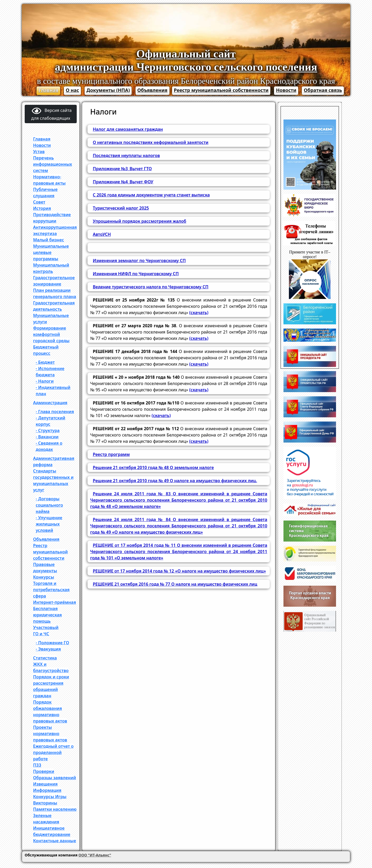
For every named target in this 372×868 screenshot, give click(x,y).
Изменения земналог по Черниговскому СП (139, 261)
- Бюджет (45, 362)
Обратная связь (323, 90)
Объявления (153, 90)
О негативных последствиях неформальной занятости (151, 142)
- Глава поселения (55, 412)
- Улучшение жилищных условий (49, 524)
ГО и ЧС (41, 634)
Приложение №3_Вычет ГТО (122, 169)
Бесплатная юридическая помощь (47, 615)
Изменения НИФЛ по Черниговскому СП (136, 274)
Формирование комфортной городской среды (51, 334)
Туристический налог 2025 (121, 208)
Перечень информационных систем (53, 164)
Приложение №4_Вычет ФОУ (123, 182)
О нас (72, 90)
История (42, 208)
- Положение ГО (52, 643)
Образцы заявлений (55, 778)
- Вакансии (47, 437)
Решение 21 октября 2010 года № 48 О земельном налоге (153, 467)
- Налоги (45, 381)
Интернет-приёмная (55, 602)
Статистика (45, 658)
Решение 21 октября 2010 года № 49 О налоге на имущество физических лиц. (175, 481)
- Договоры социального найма (49, 505)
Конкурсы (44, 577)
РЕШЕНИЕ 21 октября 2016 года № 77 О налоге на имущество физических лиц (175, 584)
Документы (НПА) (108, 90)
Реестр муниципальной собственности (221, 90)
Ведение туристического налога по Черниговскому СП (151, 287)
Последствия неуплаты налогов (126, 155)
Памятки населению (55, 809)
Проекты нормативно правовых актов (50, 734)
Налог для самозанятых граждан (128, 129)
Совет (39, 202)
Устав (39, 152)
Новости (286, 90)
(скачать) (199, 313)
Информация (47, 790)
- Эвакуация (48, 649)
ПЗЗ (37, 765)
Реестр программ (111, 454)
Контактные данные (55, 841)
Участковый (46, 627)
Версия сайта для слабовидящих (51, 114)
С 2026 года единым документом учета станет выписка (151, 195)
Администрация (50, 403)
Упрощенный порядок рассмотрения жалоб (139, 221)
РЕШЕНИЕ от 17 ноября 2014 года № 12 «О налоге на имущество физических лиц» (179, 571)
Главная (48, 90)
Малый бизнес (49, 240)
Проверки (44, 771)
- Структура (48, 430)
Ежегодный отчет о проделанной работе (53, 752)
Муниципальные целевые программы (51, 252)
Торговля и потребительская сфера (51, 590)
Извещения (45, 784)
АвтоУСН (102, 234)
